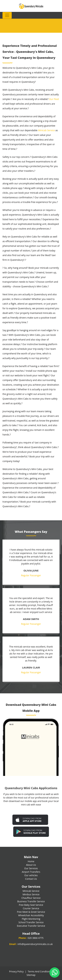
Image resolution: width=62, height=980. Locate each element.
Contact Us (31, 879)
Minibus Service (31, 894)
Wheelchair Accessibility (31, 915)
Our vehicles (31, 875)
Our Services (31, 868)
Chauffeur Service (31, 898)
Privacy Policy (16, 971)
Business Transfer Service (31, 901)
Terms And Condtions (39, 971)
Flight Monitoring (31, 919)
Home (31, 861)
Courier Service (31, 908)
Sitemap (31, 975)
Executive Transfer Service (31, 926)
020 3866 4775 (36, 938)
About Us (31, 865)
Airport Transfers (31, 872)
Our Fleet (54, 99)
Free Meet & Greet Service (31, 912)
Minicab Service (46, 130)
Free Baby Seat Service (31, 905)
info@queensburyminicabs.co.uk (35, 944)
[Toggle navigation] (7, 15)
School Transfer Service (31, 922)
